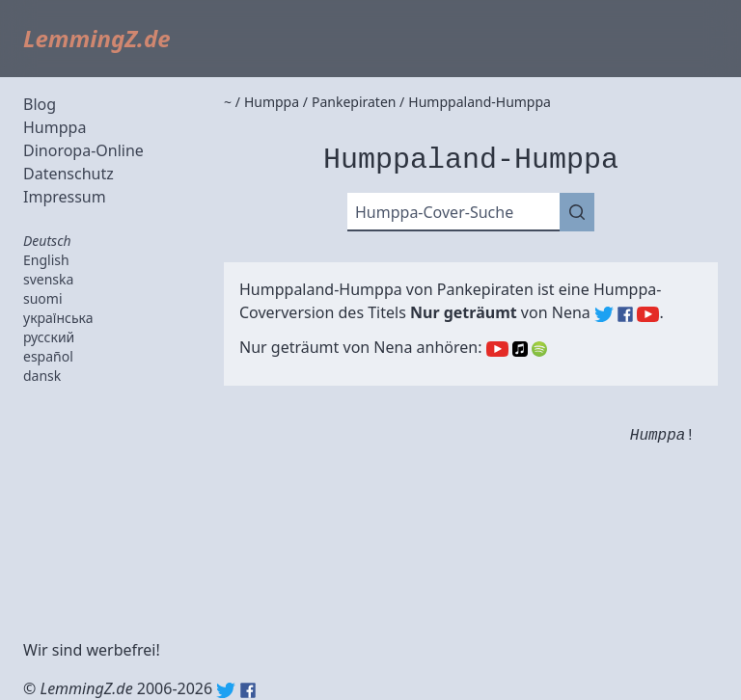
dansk (42, 376)
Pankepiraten (485, 289)
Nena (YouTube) (648, 314)
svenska (48, 279)
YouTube (497, 349)
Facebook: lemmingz (248, 690)
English (46, 260)
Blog (40, 104)
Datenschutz (69, 174)
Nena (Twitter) (604, 314)
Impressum (65, 197)
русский (49, 337)
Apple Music (520, 349)
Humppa (55, 127)
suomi (43, 298)
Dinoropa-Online (83, 150)
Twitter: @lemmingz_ (226, 690)
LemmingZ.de (97, 38)
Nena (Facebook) (625, 314)
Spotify (539, 349)
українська (58, 318)
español (48, 356)
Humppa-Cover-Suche (434, 212)
